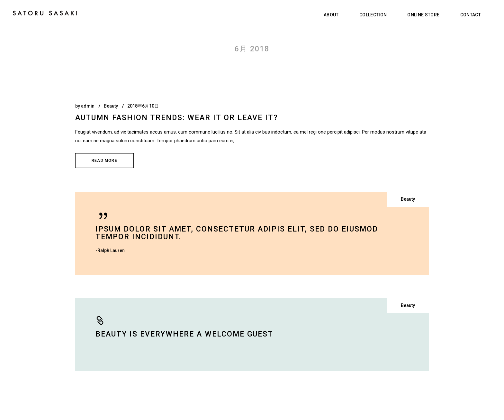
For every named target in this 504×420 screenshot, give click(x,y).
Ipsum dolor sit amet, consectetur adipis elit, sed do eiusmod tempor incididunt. (237, 233)
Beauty (111, 106)
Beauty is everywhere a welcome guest (184, 334)
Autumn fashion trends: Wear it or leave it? (177, 118)
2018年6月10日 (143, 106)
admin (88, 106)
